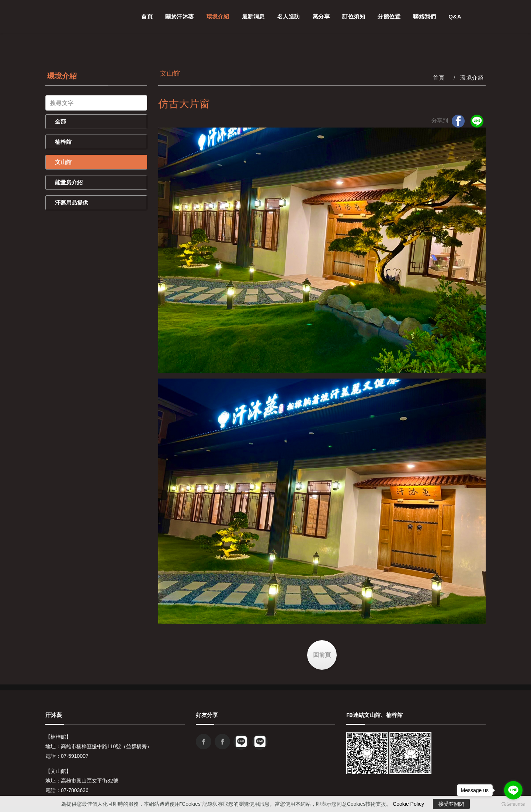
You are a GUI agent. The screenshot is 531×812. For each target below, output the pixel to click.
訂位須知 (354, 16)
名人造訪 (289, 16)
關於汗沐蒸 (180, 16)
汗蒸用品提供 (72, 203)
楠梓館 (63, 142)
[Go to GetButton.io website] (513, 804)
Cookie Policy (408, 804)
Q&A (455, 16)
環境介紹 (218, 16)
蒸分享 (321, 16)
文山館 (63, 162)
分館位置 (389, 16)
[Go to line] (513, 790)
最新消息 (253, 16)
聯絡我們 (424, 16)
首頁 (147, 16)
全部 (60, 121)
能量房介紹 (69, 182)
